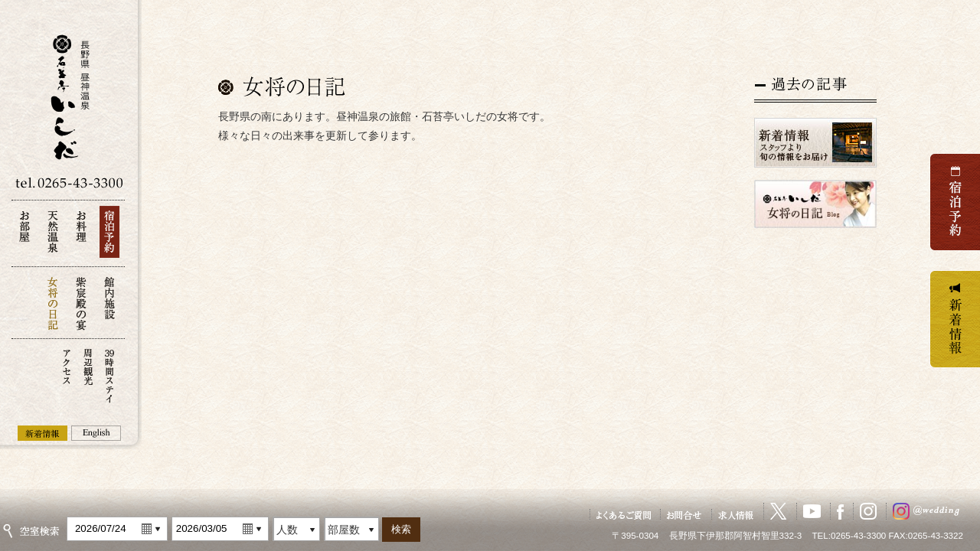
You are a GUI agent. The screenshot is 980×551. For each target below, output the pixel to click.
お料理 (81, 236)
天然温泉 (53, 236)
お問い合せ (684, 514)
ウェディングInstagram (929, 511)
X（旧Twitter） (779, 511)
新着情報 (42, 433)
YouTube (812, 511)
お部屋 (24, 236)
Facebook (840, 511)
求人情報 (737, 514)
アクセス (67, 375)
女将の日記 (53, 303)
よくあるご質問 (624, 514)
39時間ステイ (109, 375)
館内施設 (109, 303)
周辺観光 (88, 375)
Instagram (868, 511)
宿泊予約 (109, 236)
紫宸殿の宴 (81, 303)
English (96, 433)
